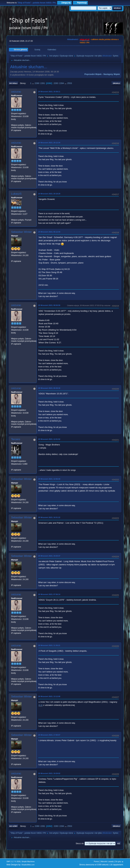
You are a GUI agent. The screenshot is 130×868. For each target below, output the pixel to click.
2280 (37, 83)
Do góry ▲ (119, 861)
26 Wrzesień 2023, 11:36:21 (49, 645)
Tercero (16, 439)
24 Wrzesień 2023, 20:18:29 (49, 194)
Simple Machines (28, 861)
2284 (62, 83)
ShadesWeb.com (28, 865)
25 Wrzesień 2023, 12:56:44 (49, 479)
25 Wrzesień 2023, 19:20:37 (49, 556)
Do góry (14, 826)
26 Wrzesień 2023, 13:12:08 (49, 696)
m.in (41, 705)
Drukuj (116, 83)
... (33, 83)
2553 (70, 83)
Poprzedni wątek (93, 74)
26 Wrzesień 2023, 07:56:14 (49, 594)
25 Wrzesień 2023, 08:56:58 (49, 305)
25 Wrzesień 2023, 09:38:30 (49, 388)
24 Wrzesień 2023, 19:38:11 (49, 92)
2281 (43, 83)
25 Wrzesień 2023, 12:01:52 (49, 439)
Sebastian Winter (21, 232)
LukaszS (16, 194)
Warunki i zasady (107, 861)
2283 (56, 83)
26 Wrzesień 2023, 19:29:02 (49, 773)
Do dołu (13, 83)
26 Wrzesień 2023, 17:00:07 (49, 735)
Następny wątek (112, 74)
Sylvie (115, 56)
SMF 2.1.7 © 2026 (14, 861)
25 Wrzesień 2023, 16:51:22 (49, 517)
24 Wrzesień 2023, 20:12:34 (49, 143)
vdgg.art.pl (85, 39)
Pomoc (97, 861)
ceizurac (16, 92)
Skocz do (80, 844)
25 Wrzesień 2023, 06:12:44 (49, 232)
